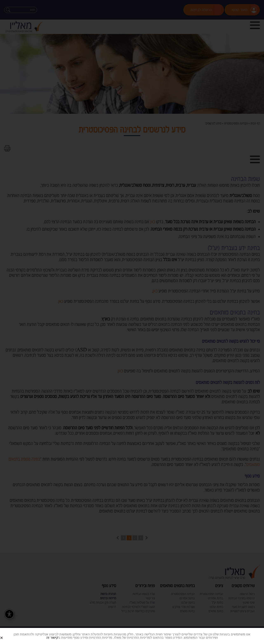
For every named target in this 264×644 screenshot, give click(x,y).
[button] (6, 634)
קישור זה (52, 638)
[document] (132, 322)
